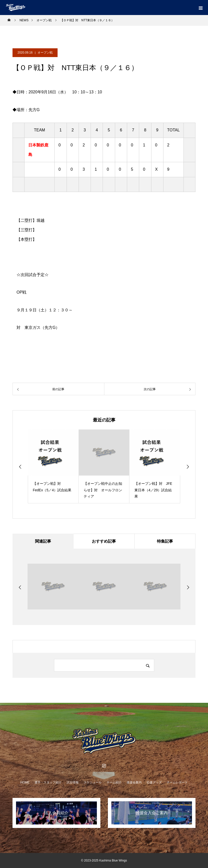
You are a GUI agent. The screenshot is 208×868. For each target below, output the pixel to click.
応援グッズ (154, 782)
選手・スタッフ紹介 (48, 782)
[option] (53, 466)
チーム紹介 (114, 782)
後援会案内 (134, 782)
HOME (25, 782)
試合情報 (73, 782)
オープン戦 (45, 53)
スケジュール (93, 782)
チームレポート (177, 782)
